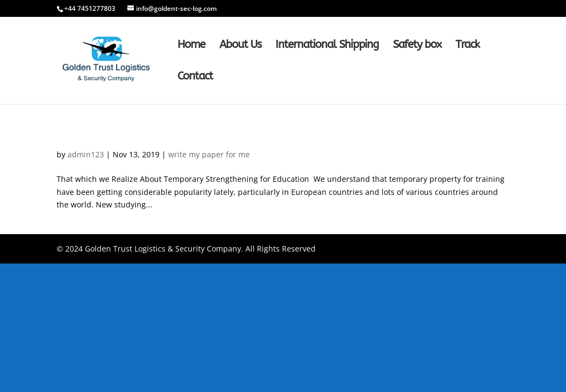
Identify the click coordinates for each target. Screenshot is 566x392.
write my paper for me (209, 154)
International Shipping (327, 46)
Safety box (417, 46)
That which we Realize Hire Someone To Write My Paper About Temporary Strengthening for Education (279, 129)
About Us (240, 46)
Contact (195, 77)
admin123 (86, 154)
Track (467, 46)
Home (191, 46)
